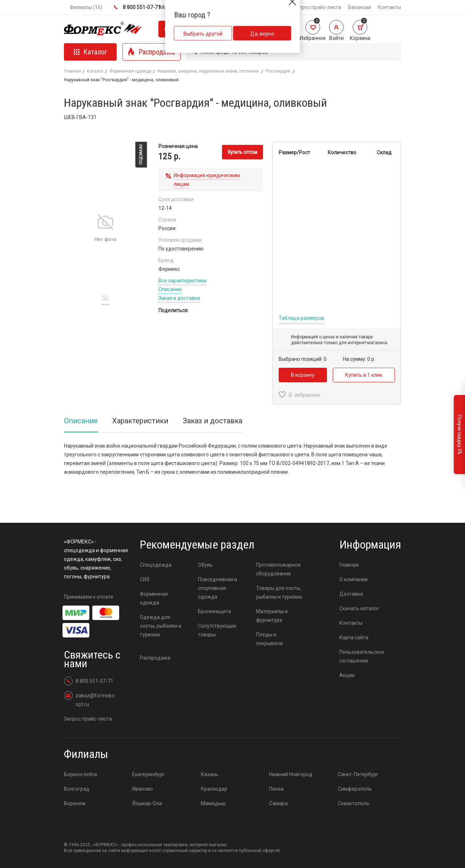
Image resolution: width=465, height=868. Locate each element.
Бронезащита (215, 611)
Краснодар (214, 789)
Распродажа (155, 658)
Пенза (276, 789)
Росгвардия (278, 71)
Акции (347, 675)
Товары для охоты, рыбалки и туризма (279, 592)
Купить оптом (242, 152)
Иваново (143, 789)
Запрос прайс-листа (317, 7)
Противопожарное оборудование (278, 569)
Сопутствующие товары (217, 630)
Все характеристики (182, 281)
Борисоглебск (81, 774)
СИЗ (145, 579)
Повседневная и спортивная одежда (218, 588)
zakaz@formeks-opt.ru (90, 699)
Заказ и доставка (179, 298)
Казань (210, 774)
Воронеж (75, 803)
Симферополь (355, 789)
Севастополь (354, 803)
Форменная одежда (130, 71)
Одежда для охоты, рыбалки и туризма (161, 626)
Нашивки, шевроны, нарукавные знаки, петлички (209, 71)
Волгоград (77, 789)
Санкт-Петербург (358, 774)
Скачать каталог (359, 608)
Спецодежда (156, 565)
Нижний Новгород (291, 774)
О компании (353, 579)
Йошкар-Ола (147, 803)
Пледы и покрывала (269, 639)
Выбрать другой (203, 34)
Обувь (205, 565)
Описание (170, 289)
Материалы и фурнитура (272, 616)
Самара (278, 803)
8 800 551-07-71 (136, 7)
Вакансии (359, 7)
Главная (72, 71)
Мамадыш (213, 803)
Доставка (351, 594)
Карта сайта (354, 637)
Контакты (389, 7)
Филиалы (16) (86, 7)
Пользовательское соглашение (362, 656)
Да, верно (262, 34)
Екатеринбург (149, 774)
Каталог (95, 71)
